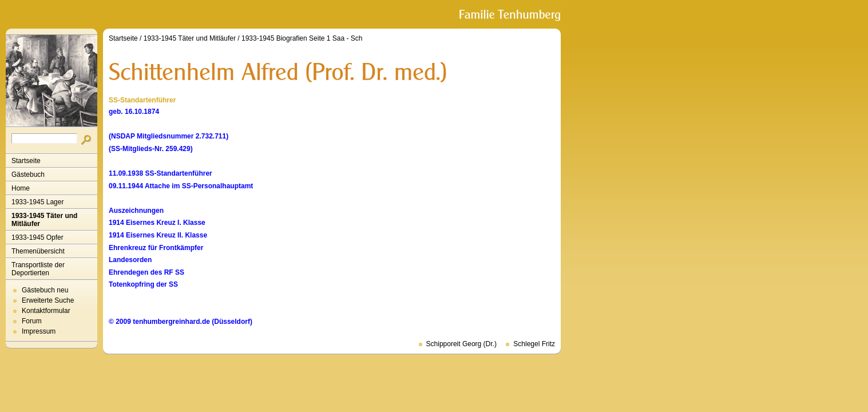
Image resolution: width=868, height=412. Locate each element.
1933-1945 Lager (37, 202)
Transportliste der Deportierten (38, 269)
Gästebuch (28, 175)
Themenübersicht (38, 251)
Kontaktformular (46, 311)
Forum (32, 321)
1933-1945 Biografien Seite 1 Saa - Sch (302, 38)
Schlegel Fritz (534, 344)
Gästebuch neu (45, 290)
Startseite (26, 161)
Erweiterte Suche (48, 300)
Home (21, 188)
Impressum (39, 331)
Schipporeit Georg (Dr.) (461, 344)
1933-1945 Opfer (37, 237)
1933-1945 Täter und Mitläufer (44, 220)
